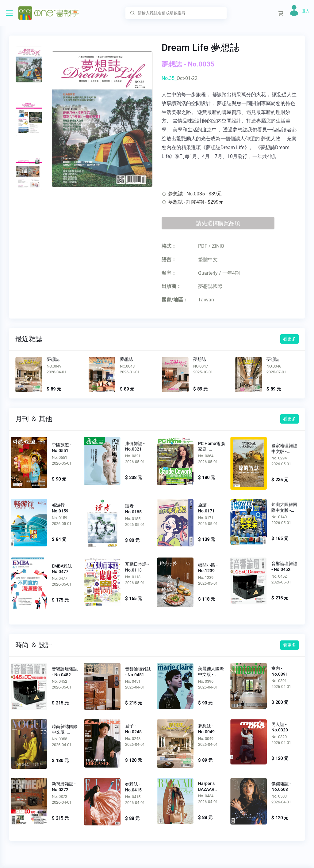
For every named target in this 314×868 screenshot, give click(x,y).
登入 (306, 11)
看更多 (289, 339)
